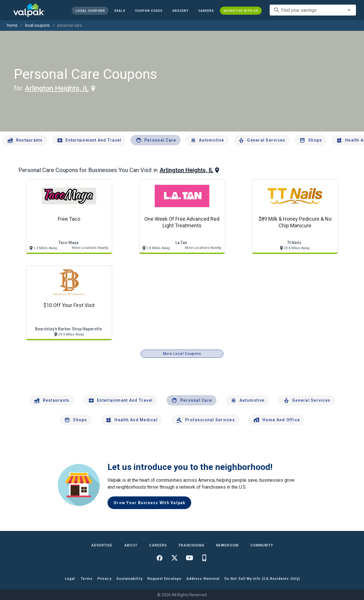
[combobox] (313, 10)
